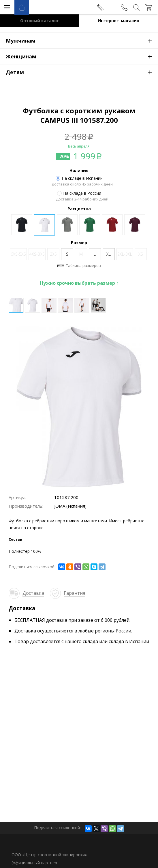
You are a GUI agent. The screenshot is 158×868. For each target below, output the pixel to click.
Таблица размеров (83, 265)
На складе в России (79, 193)
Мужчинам (82, 40)
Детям (82, 72)
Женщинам (82, 56)
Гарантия (74, 593)
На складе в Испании (79, 178)
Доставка (33, 593)
